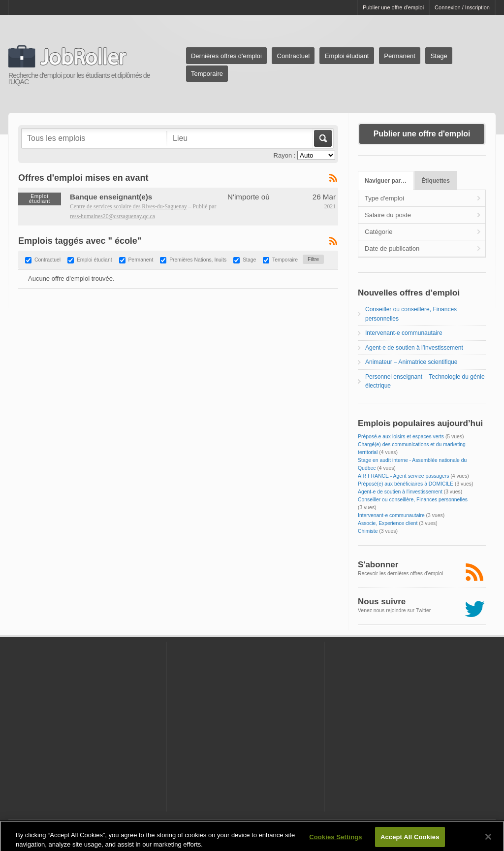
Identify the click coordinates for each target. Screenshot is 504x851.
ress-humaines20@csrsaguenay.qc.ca (112, 216)
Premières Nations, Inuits (198, 260)
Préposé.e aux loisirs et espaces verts (401, 437)
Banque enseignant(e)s (111, 197)
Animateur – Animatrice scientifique (411, 362)
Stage (439, 56)
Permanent (400, 56)
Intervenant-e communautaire (404, 333)
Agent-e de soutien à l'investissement (400, 492)
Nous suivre (382, 602)
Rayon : (285, 155)
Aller (322, 138)
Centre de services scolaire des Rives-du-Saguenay (128, 207)
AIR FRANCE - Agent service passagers (403, 476)
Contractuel (293, 56)
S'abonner (378, 565)
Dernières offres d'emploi (226, 56)
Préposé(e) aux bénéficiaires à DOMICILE (406, 484)
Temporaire (207, 74)
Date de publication (392, 248)
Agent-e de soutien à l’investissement (414, 348)
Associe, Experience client (388, 523)
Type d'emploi (384, 198)
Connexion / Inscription (462, 7)
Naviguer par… (386, 181)
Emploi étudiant (347, 56)
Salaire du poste (388, 215)
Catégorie (378, 232)
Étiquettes (436, 181)
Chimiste (368, 531)
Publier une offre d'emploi (393, 7)
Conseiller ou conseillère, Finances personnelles (413, 500)
